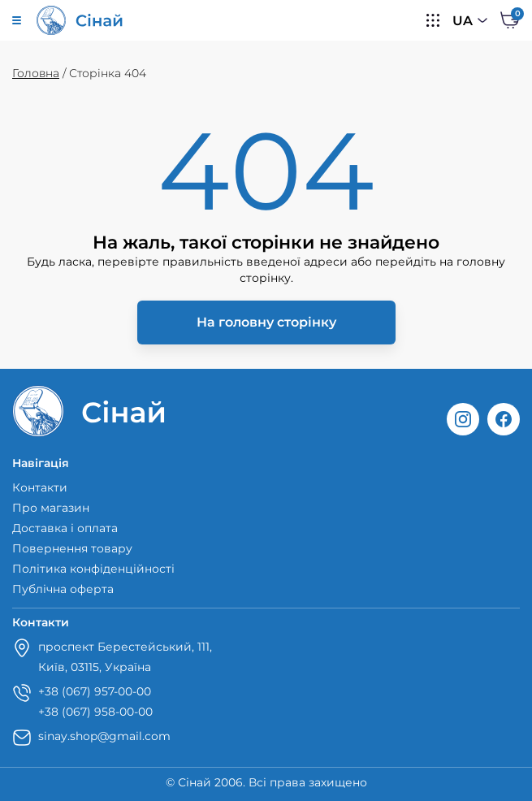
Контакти (40, 487)
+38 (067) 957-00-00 (95, 691)
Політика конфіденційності (93, 569)
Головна (36, 73)
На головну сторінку (266, 322)
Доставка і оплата (65, 528)
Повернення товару (72, 548)
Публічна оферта (63, 589)
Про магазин (51, 508)
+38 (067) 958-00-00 (95, 712)
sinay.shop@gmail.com (104, 736)
